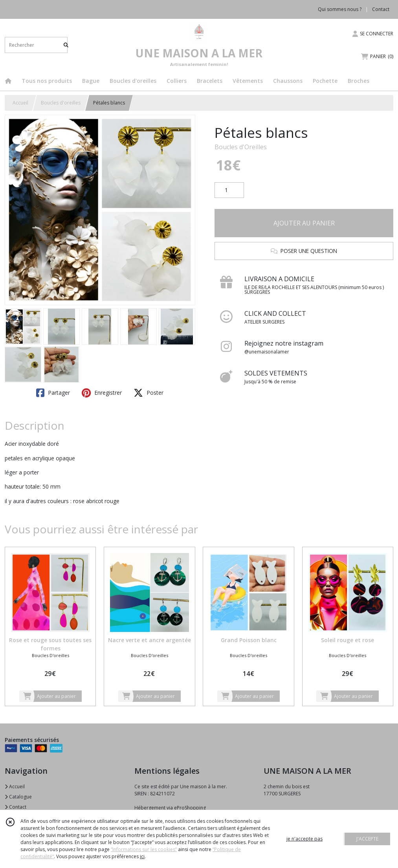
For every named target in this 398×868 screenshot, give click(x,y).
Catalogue (18, 797)
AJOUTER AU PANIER (304, 223)
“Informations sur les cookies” (144, 849)
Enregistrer (102, 393)
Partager (53, 393)
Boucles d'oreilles (61, 103)
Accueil (20, 103)
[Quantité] (229, 190)
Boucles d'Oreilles (241, 147)
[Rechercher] (66, 45)
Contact (381, 9)
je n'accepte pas (304, 839)
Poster (149, 393)
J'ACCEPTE (367, 839)
